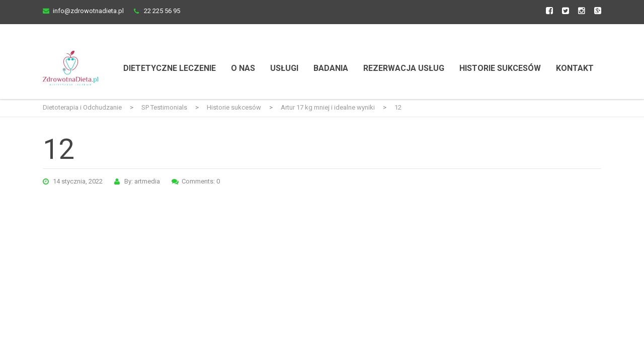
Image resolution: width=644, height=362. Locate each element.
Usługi (284, 68)
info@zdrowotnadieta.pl (88, 11)
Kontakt (575, 68)
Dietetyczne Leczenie (170, 68)
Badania (331, 68)
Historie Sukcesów (500, 68)
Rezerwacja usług (404, 68)
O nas (243, 68)
